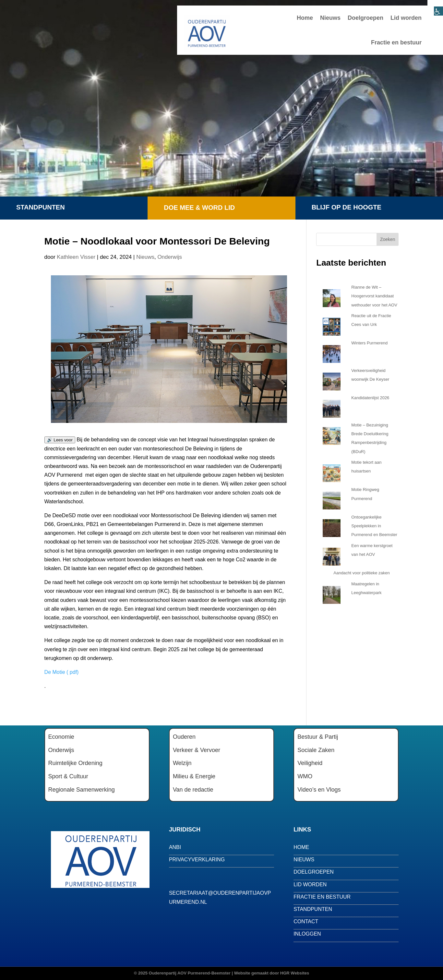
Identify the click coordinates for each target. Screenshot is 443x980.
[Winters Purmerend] (332, 352)
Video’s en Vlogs (319, 790)
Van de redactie (193, 790)
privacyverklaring (197, 860)
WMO (305, 776)
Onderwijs (170, 257)
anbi (175, 847)
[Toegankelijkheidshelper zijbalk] (435, 8)
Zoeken (388, 239)
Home (305, 18)
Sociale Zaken (316, 750)
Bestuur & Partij (318, 737)
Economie (61, 737)
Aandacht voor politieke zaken (361, 573)
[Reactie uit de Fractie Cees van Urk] (332, 325)
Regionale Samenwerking (82, 790)
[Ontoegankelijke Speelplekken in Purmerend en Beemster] (332, 526)
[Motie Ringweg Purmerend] (332, 499)
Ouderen (184, 737)
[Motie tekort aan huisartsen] (332, 472)
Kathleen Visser (76, 257)
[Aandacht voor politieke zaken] (323, 573)
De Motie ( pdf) (62, 672)
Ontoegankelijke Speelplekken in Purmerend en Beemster (374, 526)
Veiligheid (310, 763)
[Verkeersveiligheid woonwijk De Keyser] (332, 380)
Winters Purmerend (369, 343)
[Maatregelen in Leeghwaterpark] (332, 593)
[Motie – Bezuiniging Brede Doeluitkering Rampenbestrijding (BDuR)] (332, 434)
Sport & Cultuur (68, 776)
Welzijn (182, 763)
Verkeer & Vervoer (197, 750)
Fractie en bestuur (396, 42)
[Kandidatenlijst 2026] (332, 407)
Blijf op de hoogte (347, 207)
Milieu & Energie (194, 776)
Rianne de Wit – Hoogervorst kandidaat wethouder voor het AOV (374, 296)
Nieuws (330, 18)
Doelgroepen (365, 18)
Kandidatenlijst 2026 (370, 398)
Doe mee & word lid (199, 208)
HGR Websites (295, 973)
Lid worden (406, 18)
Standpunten (41, 207)
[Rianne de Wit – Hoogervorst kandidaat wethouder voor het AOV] (332, 296)
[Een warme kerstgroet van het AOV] (332, 555)
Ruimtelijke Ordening (75, 763)
